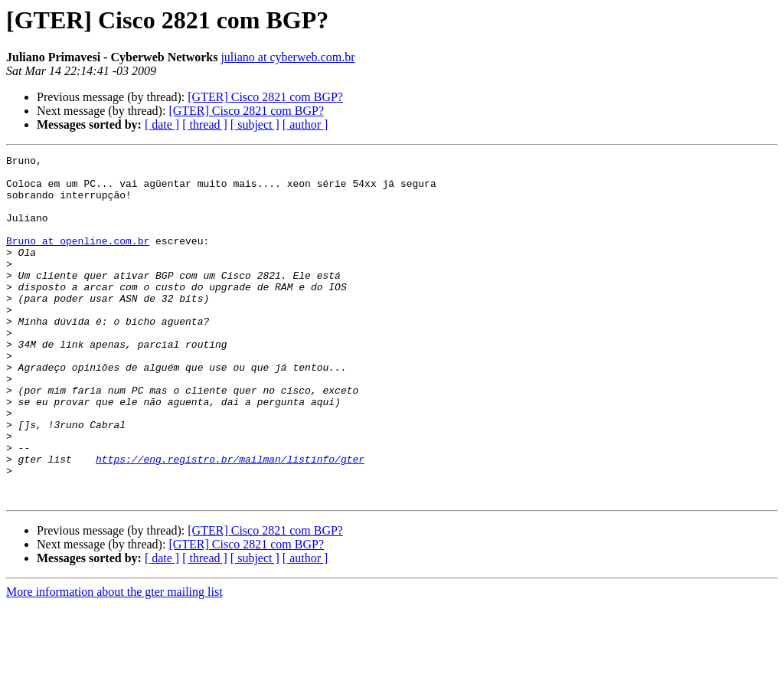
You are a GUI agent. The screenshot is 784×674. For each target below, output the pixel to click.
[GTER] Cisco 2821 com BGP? (265, 97)
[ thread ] (205, 124)
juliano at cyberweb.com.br (287, 57)
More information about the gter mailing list (114, 661)
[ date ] (162, 124)
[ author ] (305, 124)
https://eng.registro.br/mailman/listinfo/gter (230, 521)
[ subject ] (255, 124)
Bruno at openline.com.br (78, 259)
